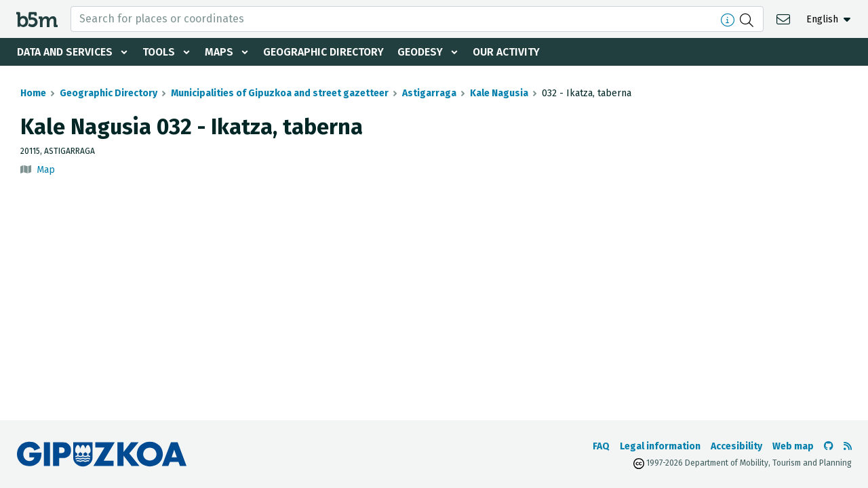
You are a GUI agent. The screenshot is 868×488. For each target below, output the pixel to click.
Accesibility (736, 446)
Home (33, 93)
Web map (793, 446)
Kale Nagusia (499, 93)
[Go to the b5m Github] (829, 446)
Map (46, 170)
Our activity (511, 52)
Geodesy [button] (425, 52)
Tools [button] (160, 52)
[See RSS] (848, 446)
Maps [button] (221, 52)
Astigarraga (429, 93)
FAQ (601, 446)
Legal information (660, 446)
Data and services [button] (65, 52)
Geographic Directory (327, 52)
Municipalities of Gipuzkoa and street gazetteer (280, 93)
